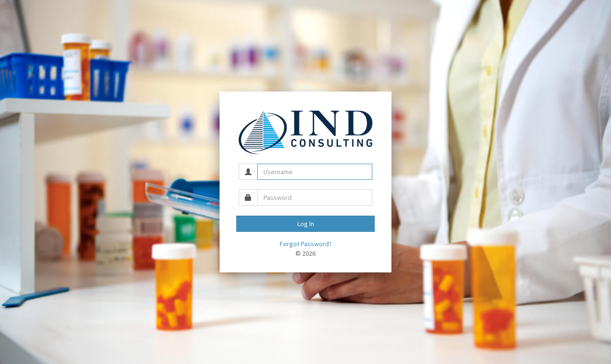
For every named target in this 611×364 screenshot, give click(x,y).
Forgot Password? (306, 244)
